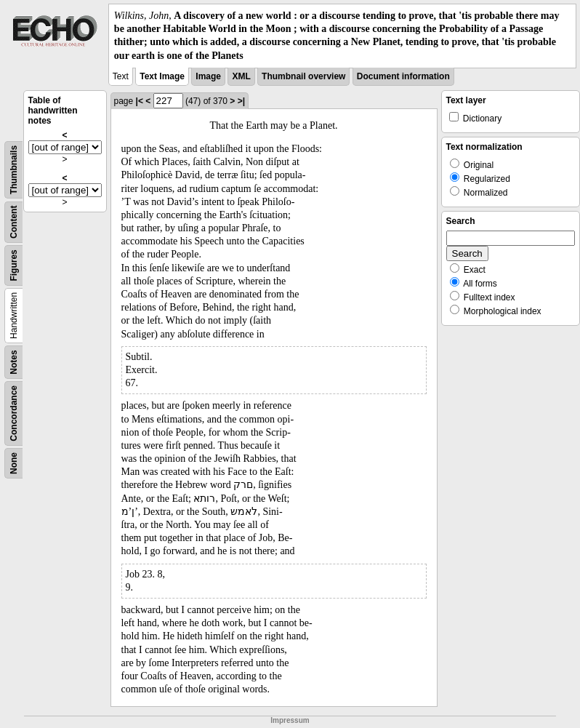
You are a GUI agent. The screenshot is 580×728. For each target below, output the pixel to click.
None (14, 463)
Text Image (162, 76)
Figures (14, 265)
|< (140, 101)
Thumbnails (14, 170)
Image (208, 76)
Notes (14, 362)
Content (14, 221)
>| (241, 101)
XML (241, 76)
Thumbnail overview (303, 76)
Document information (403, 76)
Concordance (14, 413)
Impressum (290, 720)
